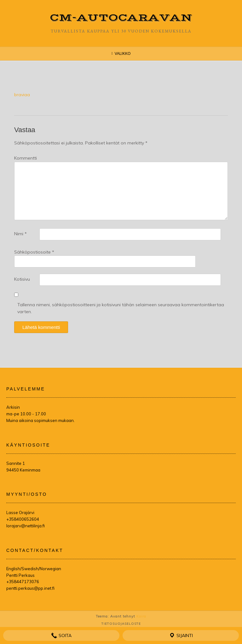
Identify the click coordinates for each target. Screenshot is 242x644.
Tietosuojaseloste (121, 624)
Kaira (141, 616)
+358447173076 (23, 582)
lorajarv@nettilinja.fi (26, 526)
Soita (61, 635)
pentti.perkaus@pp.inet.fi (30, 588)
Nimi (20, 234)
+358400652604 (23, 519)
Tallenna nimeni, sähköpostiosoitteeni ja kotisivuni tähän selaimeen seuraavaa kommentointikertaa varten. (121, 308)
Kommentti (26, 158)
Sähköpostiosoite (34, 252)
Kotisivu (22, 279)
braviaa (22, 95)
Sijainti (181, 635)
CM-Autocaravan (121, 18)
